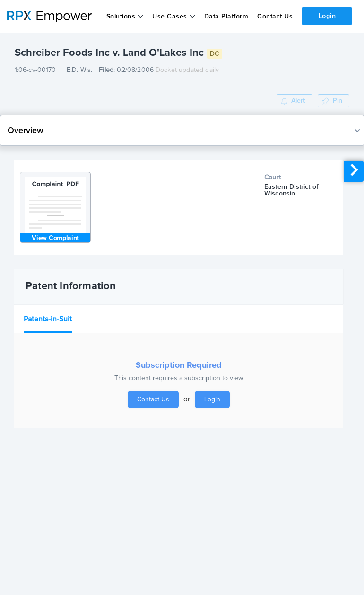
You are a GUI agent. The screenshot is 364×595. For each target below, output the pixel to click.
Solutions (121, 17)
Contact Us (274, 17)
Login (327, 16)
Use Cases (170, 17)
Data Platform (226, 17)
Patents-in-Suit (48, 319)
